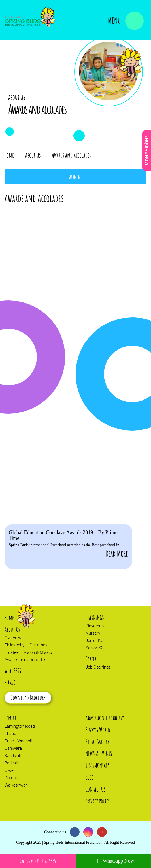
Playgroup (95, 626)
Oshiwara (13, 748)
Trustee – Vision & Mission (29, 652)
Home (9, 155)
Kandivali (13, 756)
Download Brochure (28, 698)
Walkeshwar (16, 785)
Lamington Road (20, 726)
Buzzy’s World (98, 730)
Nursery (93, 633)
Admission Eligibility (105, 718)
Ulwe (9, 770)
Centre (10, 718)
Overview (13, 638)
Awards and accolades (25, 660)
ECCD (10, 683)
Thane (10, 734)
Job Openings (98, 667)
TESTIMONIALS (98, 765)
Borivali (11, 763)
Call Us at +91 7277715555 (38, 861)
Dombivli (12, 778)
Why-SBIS (13, 671)
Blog (90, 777)
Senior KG (95, 648)
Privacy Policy (98, 801)
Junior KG (94, 641)
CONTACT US (96, 789)
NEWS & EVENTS (99, 754)
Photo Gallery (97, 742)
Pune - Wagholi (18, 741)
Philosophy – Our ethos (26, 645)
